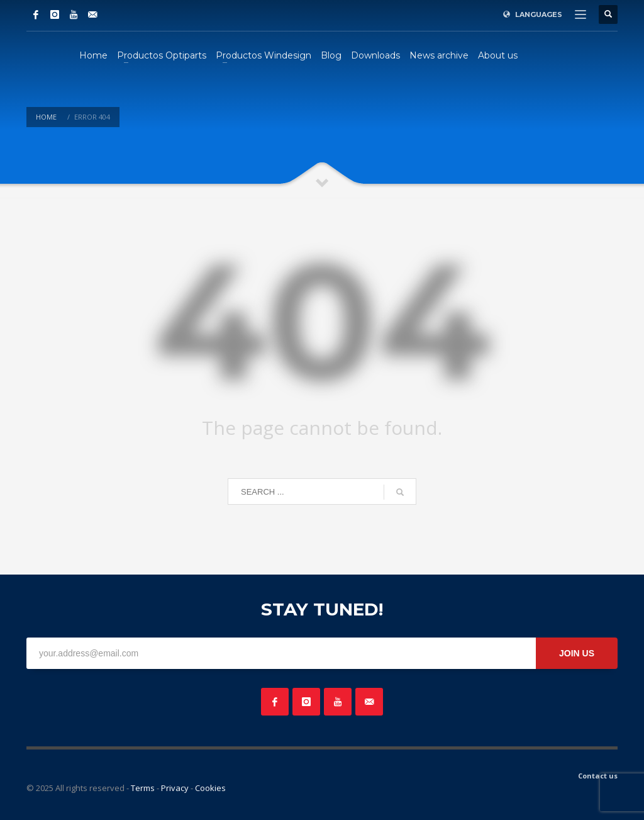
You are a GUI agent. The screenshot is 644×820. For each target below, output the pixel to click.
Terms (143, 788)
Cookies (210, 788)
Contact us (598, 776)
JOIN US (577, 653)
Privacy (175, 788)
